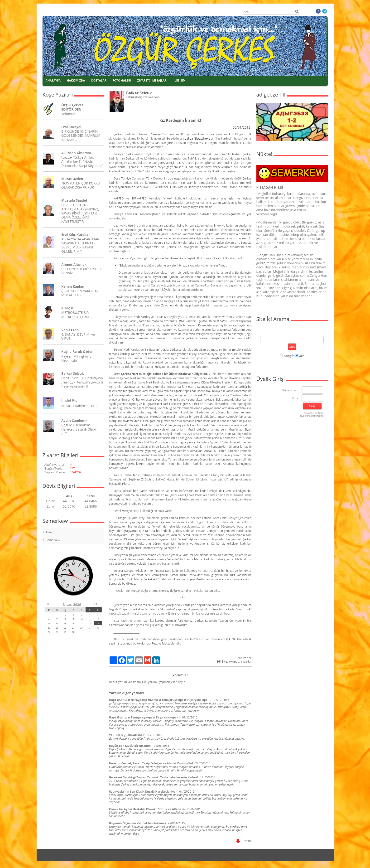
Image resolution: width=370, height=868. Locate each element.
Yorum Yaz (244, 658)
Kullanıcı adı (290, 390)
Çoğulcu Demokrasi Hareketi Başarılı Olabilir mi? (80, 429)
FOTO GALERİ (122, 80)
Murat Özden (72, 179)
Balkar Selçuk (73, 373)
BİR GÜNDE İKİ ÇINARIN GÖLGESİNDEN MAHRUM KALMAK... (81, 135)
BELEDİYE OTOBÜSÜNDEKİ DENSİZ (82, 271)
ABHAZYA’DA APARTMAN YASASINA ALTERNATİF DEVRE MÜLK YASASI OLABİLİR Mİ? (80, 245)
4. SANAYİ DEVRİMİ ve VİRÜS (78, 336)
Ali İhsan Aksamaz (76, 153)
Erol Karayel (71, 127)
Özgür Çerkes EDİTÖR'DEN (72, 107)
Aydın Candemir (75, 420)
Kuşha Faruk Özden (77, 352)
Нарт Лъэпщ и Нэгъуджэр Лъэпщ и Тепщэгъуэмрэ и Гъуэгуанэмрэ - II (82, 382)
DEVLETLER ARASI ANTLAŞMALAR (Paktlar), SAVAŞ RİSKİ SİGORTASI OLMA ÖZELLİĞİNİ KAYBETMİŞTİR (80, 213)
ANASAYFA (53, 80)
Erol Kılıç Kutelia (75, 235)
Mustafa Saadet (74, 200)
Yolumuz (68, 114)
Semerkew (53, 540)
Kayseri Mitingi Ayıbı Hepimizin (77, 358)
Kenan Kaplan (73, 286)
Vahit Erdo (70, 330)
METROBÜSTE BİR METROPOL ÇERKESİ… (78, 315)
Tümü (50, 532)
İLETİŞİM (180, 80)
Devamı (244, 841)
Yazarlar (246, 662)
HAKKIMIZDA (76, 80)
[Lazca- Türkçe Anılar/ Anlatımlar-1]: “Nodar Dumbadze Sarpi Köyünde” (82, 161)
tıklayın (181, 682)
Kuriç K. (68, 308)
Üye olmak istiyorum (312, 416)
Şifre (295, 399)
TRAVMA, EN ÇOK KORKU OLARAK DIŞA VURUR (81, 185)
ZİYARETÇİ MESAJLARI (152, 80)
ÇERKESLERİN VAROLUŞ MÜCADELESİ (79, 293)
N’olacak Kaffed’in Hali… (80, 406)
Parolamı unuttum (313, 413)
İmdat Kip (69, 400)
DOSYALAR (99, 80)
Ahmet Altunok (74, 264)
